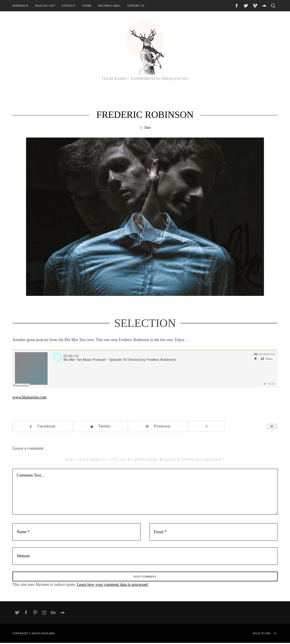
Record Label (109, 6)
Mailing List (45, 6)
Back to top (265, 634)
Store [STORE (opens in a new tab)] (87, 6)
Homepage (20, 6)
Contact (69, 6)
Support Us (136, 6)
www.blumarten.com (30, 397)
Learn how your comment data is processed (112, 586)
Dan (147, 127)
